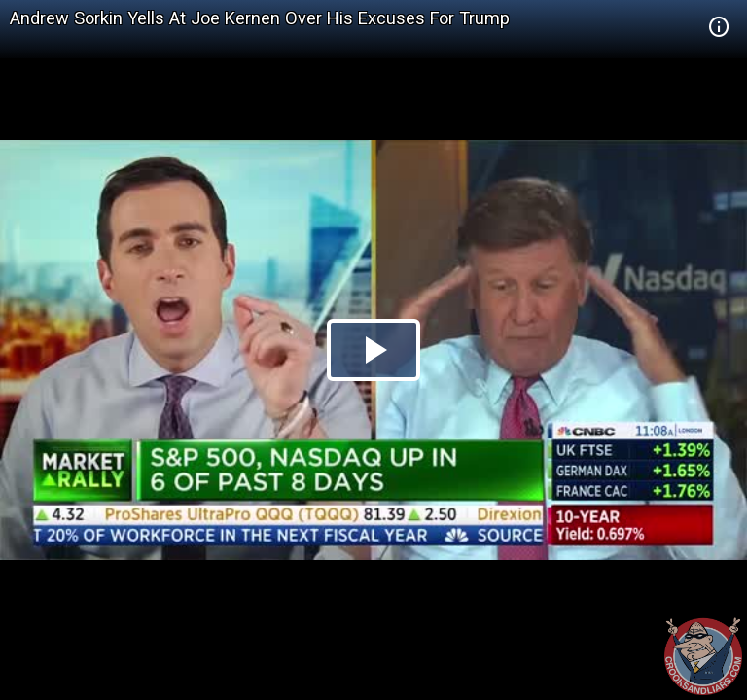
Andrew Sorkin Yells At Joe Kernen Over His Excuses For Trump (260, 18)
